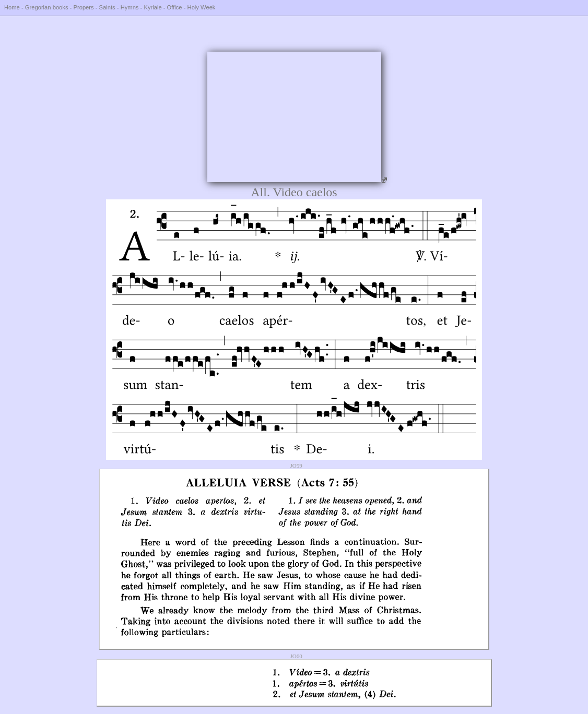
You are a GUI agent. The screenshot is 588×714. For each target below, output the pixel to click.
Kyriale (152, 7)
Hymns (130, 7)
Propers (83, 7)
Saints (107, 7)
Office (175, 7)
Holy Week (202, 7)
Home (12, 7)
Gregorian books (47, 7)
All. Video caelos (294, 192)
